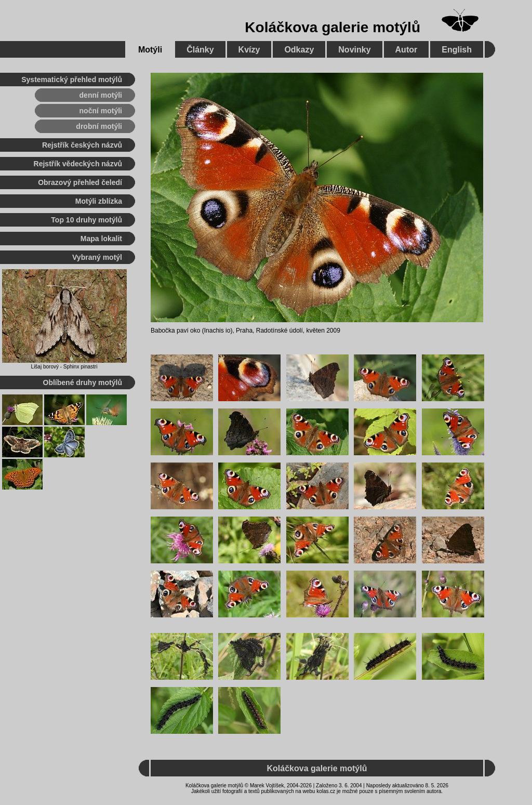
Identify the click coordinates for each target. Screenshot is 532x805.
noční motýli (101, 111)
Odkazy (299, 50)
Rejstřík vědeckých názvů (78, 164)
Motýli (150, 50)
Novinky (354, 50)
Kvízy (249, 50)
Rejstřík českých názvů (82, 145)
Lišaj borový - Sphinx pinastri (64, 367)
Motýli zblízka (99, 201)
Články (200, 50)
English (457, 50)
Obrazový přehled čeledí (80, 182)
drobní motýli (99, 126)
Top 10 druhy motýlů (87, 220)
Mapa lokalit (101, 239)
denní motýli (101, 95)
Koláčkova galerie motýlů (332, 27)
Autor (407, 50)
